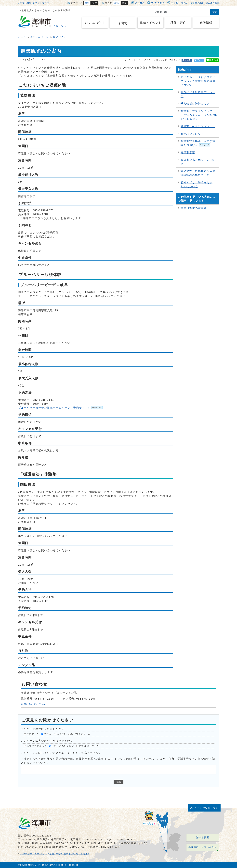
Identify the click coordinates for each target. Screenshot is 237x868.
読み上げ (199, 3)
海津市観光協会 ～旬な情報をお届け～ (198, 143)
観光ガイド (59, 37)
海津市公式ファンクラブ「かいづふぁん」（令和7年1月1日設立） (199, 115)
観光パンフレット (192, 134)
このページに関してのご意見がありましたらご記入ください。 (61, 753)
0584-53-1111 (93, 839)
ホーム (22, 37)
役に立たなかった (81, 734)
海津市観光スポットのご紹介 (198, 162)
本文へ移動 (26, 3)
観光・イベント (39, 37)
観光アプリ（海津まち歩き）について (197, 184)
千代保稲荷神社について (197, 104)
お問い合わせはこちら (34, 704)
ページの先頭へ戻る (206, 808)
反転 (117, 3)
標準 (87, 3)
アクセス (138, 3)
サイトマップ (42, 3)
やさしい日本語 (178, 3)
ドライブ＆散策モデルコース (198, 94)
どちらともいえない (55, 734)
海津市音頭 (188, 152)
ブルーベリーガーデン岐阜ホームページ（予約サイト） (60, 408)
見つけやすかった (37, 746)
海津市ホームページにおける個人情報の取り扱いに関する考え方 (55, 854)
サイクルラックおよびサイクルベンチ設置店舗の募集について (198, 81)
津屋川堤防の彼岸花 (194, 208)
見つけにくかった (89, 746)
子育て (123, 23)
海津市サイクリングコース (198, 126)
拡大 (95, 3)
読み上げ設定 (212, 3)
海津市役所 (203, 838)
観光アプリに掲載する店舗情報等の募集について (198, 173)
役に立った (33, 734)
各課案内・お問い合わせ (203, 847)
